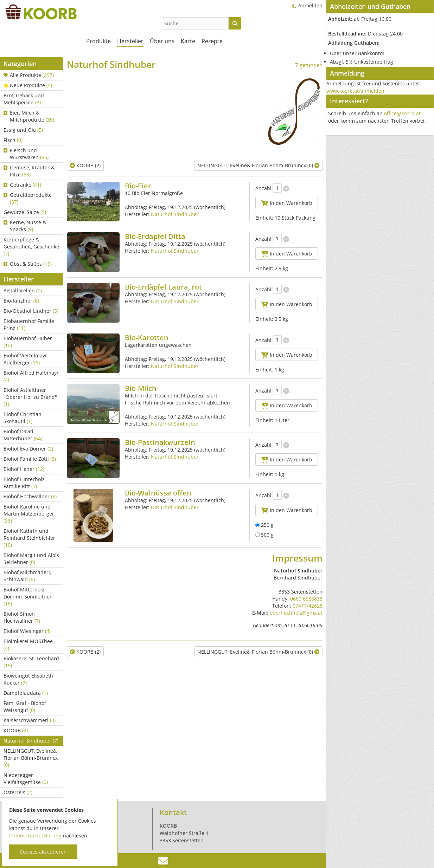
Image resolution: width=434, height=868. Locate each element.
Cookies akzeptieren (43, 852)
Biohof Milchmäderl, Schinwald (27, 576)
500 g (264, 535)
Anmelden (310, 5)
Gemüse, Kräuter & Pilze (29, 171)
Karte (188, 41)
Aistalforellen (23, 290)
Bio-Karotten (147, 338)
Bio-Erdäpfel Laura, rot (163, 287)
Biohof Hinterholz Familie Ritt (24, 483)
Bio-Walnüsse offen (158, 493)
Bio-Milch (141, 388)
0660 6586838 (306, 599)
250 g (264, 525)
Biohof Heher (24, 469)
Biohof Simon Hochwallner (22, 617)
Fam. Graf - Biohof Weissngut (25, 707)
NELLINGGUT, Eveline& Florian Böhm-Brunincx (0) (258, 165)
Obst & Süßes (28, 264)
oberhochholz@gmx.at (296, 613)
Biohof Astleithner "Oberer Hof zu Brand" (30, 397)
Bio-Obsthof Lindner (31, 311)
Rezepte (212, 41)
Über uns (162, 41)
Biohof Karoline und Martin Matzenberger (29, 514)
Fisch (13, 140)
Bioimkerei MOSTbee (28, 645)
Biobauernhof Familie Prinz (29, 325)
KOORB (16, 730)
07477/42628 (308, 606)
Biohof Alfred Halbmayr (31, 376)
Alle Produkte (29, 75)
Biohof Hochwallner (30, 496)
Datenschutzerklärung (35, 835)
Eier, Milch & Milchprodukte (29, 116)
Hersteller (130, 41)
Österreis (18, 792)
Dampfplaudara (26, 693)
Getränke (22, 185)
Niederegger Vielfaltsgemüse (26, 779)
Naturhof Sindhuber (31, 741)
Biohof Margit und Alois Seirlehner (31, 559)
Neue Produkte (28, 85)
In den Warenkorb (287, 203)
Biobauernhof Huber (28, 342)
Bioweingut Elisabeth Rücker (28, 679)
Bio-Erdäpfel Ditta (155, 236)
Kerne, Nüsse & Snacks (25, 226)
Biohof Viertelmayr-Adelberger (26, 359)
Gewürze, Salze (25, 212)
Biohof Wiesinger (27, 631)
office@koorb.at (402, 113)
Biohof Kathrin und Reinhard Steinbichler (29, 538)
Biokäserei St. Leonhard (31, 662)
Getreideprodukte (28, 198)
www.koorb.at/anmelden (355, 91)
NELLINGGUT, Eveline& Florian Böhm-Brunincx (31, 758)
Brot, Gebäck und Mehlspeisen (24, 99)
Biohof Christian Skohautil (23, 418)
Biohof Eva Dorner (28, 449)
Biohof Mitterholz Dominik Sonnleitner (28, 597)
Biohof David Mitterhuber (23, 435)
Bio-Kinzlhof (21, 301)
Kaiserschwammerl (30, 720)
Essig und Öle (23, 130)
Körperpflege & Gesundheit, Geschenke (31, 247)
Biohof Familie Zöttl (30, 459)
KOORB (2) (85, 165)
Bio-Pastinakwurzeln (160, 442)
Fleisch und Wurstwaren (26, 154)
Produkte (98, 41)
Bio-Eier (138, 186)
